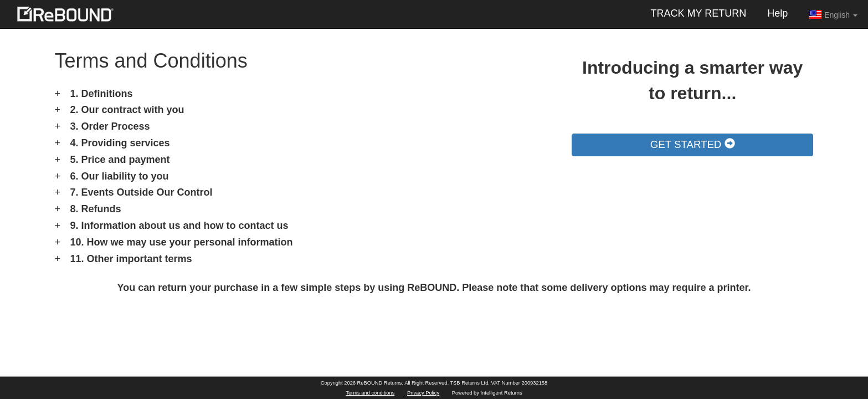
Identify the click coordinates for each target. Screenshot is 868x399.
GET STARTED (693, 144)
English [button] (833, 14)
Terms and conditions (370, 393)
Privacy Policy (423, 393)
